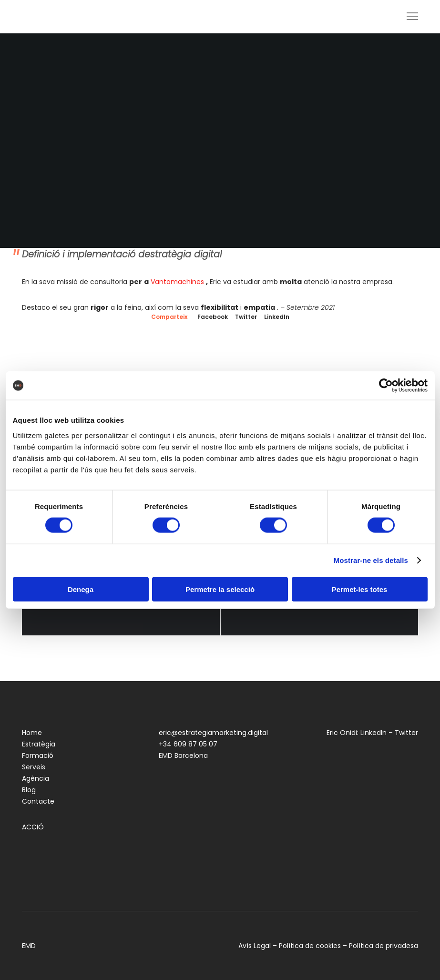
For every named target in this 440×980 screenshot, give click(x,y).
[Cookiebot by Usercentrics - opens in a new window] (386, 386)
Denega (81, 589)
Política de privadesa (384, 946)
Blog (29, 790)
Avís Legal (255, 946)
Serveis (34, 767)
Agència (36, 778)
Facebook (213, 317)
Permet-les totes (360, 589)
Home (32, 733)
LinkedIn (277, 317)
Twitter (246, 317)
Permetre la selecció (220, 589)
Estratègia (39, 744)
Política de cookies (310, 946)
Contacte (38, 801)
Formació (38, 755)
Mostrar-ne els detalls (371, 560)
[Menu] (408, 17)
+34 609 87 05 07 (188, 744)
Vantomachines (177, 282)
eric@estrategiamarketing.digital (213, 733)
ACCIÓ (33, 827)
